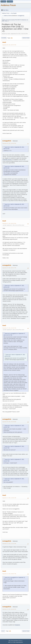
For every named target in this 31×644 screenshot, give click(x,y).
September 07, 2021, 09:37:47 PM (9, 268)
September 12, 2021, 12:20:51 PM (9, 498)
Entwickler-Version (7, 160)
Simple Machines (19, 642)
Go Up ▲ (21, 641)
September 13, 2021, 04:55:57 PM (9, 574)
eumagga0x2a (21, 16)
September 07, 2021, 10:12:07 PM (9, 328)
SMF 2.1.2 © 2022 (12, 642)
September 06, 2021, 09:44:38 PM (9, 143)
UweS (4, 42)
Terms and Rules (15, 641)
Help (10, 641)
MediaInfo (18, 625)
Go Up (3, 631)
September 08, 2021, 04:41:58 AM (9, 422)
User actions (26, 38)
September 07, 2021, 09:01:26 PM (9, 223)
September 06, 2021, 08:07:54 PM (9, 45)
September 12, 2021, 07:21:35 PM (9, 544)
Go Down (4, 38)
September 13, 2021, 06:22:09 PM (9, 609)
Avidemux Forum (8, 5)
